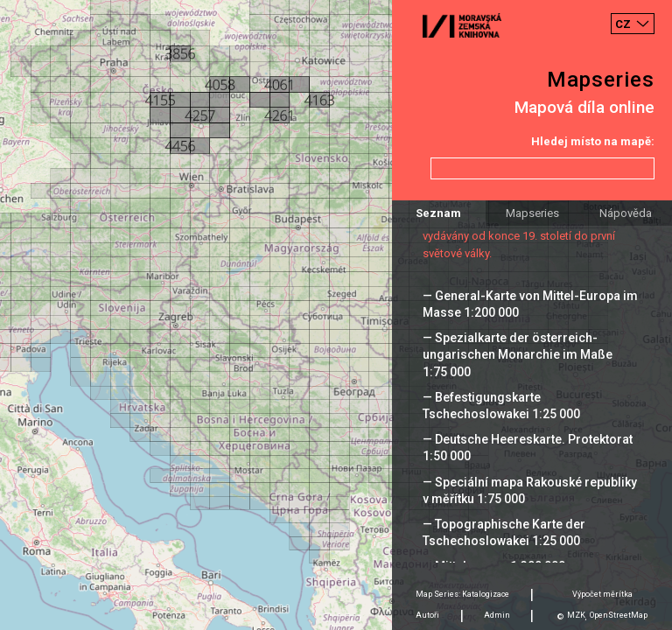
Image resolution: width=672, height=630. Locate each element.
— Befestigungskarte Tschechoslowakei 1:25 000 (501, 406)
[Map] (336, 315)
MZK (576, 615)
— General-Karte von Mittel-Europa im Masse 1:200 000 (530, 304)
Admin (497, 615)
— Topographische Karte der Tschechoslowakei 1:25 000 (504, 532)
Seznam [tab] (438, 213)
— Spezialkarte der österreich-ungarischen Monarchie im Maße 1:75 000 (518, 354)
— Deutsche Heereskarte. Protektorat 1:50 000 (528, 448)
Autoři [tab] (427, 615)
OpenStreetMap (619, 615)
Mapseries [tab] (532, 213)
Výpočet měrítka (602, 594)
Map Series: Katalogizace (462, 594)
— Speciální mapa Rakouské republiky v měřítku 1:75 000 (530, 490)
